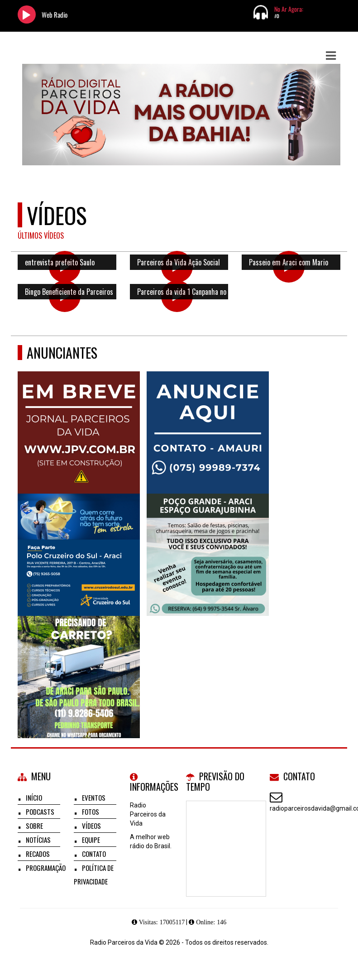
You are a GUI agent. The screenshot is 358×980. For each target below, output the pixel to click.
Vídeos (91, 826)
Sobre (34, 826)
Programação (46, 868)
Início (34, 797)
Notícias (38, 840)
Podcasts (40, 812)
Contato (94, 854)
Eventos (94, 797)
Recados (38, 854)
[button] (331, 56)
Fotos (91, 812)
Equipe (91, 840)
